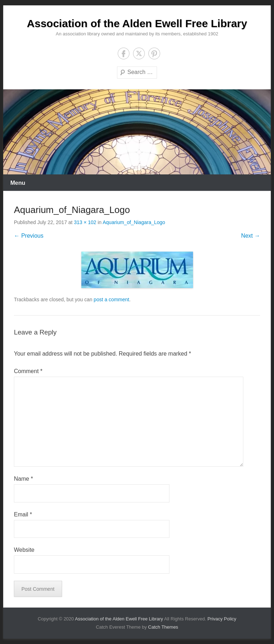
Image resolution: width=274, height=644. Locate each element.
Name (23, 479)
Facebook (124, 53)
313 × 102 (85, 222)
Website (24, 550)
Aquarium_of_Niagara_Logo (134, 222)
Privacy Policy (222, 619)
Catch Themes (163, 627)
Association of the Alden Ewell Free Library (137, 23)
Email (23, 514)
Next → (251, 236)
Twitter (139, 53)
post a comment (112, 299)
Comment (28, 371)
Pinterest (154, 53)
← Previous (29, 236)
